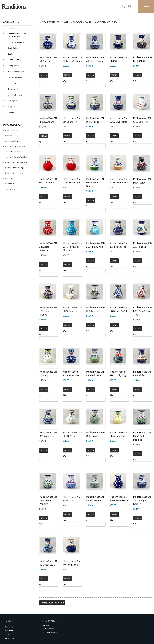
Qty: (41, 81)
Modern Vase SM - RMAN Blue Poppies (49, 500)
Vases (66, 22)
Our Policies (10, 189)
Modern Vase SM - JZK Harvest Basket (49, 311)
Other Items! (13, 89)
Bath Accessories (15, 77)
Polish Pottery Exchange (15, 168)
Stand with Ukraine (13, 141)
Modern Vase (82, 22)
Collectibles (51, 22)
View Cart (9, 627)
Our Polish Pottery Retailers (16, 157)
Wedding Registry (15, 95)
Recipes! (11, 107)
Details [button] (44, 75)
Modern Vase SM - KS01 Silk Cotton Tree (143, 311)
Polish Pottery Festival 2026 (16, 162)
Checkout (9, 631)
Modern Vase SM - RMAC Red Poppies (143, 436)
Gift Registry (13, 101)
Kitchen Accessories (16, 71)
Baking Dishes (13, 66)
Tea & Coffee (13, 48)
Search (8, 634)
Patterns (11, 28)
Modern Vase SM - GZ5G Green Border (96, 183)
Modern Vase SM (106, 22)
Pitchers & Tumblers (16, 42)
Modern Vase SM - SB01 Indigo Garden (143, 500)
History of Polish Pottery (15, 146)
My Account (10, 638)
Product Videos (11, 136)
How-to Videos (11, 130)
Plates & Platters (15, 60)
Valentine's (12, 112)
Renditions (14, 6)
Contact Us (10, 184)
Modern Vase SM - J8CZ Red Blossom (49, 247)
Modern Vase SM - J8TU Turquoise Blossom (72, 247)
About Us (9, 178)
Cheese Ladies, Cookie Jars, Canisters (17, 35)
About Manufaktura (13, 152)
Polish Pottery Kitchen (14, 173)
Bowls (10, 54)
